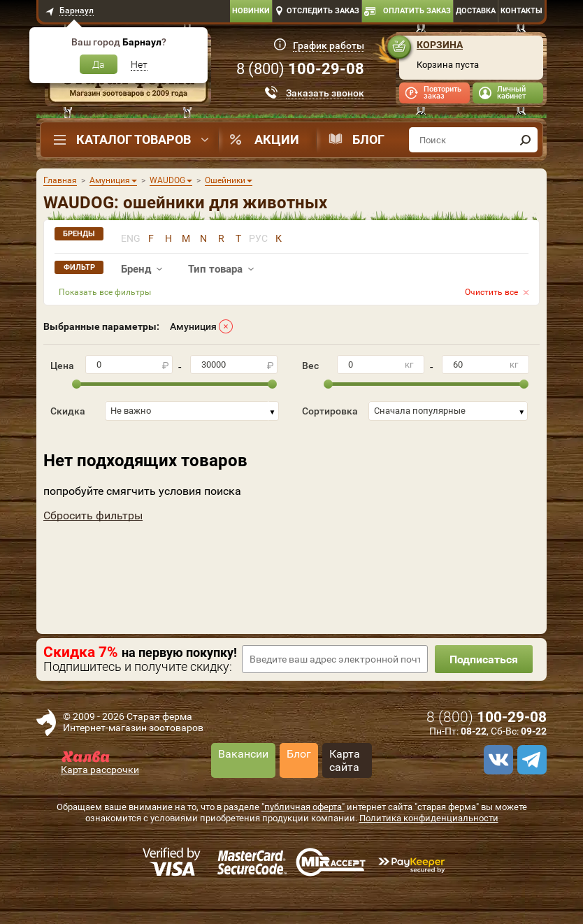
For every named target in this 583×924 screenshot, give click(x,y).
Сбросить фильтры (93, 515)
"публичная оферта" (303, 807)
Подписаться (484, 659)
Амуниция (193, 326)
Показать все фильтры (105, 292)
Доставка (476, 11)
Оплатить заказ (417, 11)
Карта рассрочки (100, 770)
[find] (525, 140)
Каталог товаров (134, 139)
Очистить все (491, 292)
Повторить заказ (442, 93)
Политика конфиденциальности (429, 818)
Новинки (251, 11)
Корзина (440, 45)
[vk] (496, 760)
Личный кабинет (511, 93)
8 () (300, 69)
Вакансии (243, 754)
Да (99, 64)
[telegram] (530, 760)
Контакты (521, 11)
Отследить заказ (323, 11)
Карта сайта (345, 760)
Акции (277, 139)
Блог (368, 139)
